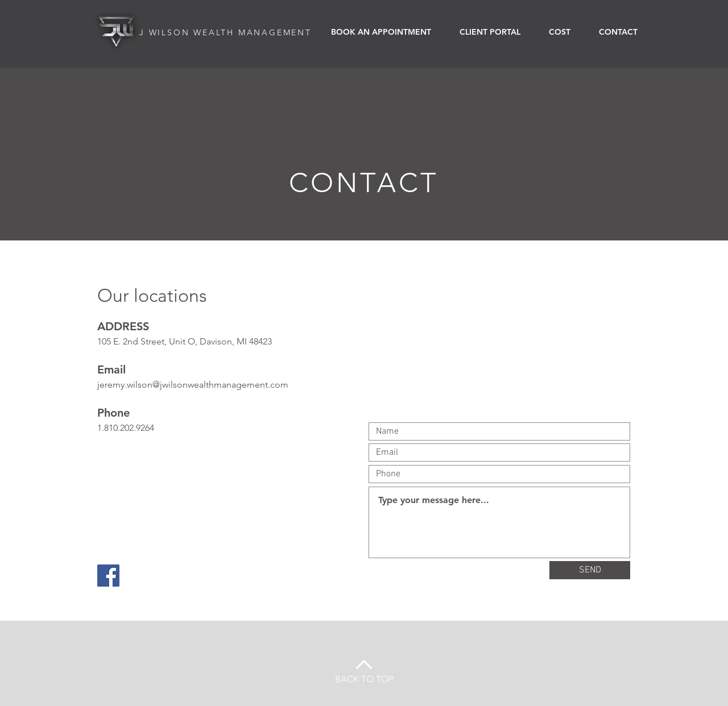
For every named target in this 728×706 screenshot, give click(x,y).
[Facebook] (108, 576)
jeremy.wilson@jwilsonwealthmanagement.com (193, 385)
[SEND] (590, 570)
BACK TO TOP (364, 679)
